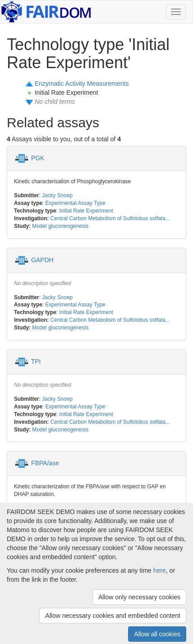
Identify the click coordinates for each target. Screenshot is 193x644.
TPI (36, 361)
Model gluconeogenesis (60, 226)
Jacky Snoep (57, 195)
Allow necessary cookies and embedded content (113, 616)
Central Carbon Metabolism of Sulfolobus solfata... (110, 218)
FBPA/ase (45, 463)
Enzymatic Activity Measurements (82, 83)
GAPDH (42, 259)
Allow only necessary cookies (139, 597)
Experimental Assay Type (75, 203)
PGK (38, 158)
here (160, 570)
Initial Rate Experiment (86, 211)
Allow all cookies (157, 634)
